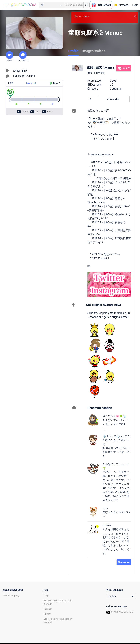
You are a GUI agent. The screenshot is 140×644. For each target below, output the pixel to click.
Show (9, 56)
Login (135, 5)
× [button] (135, 16)
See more (124, 562)
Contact (48, 609)
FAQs (46, 596)
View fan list (113, 99)
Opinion (48, 614)
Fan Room (23, 56)
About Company (11, 596)
